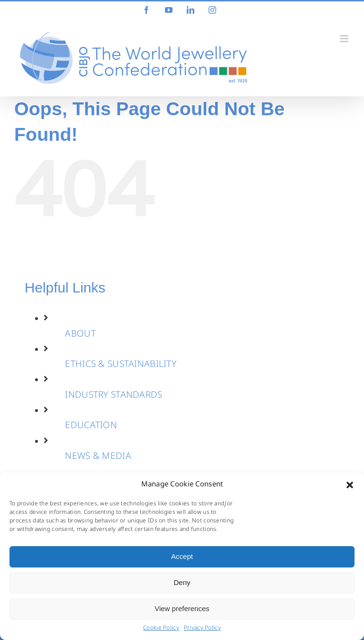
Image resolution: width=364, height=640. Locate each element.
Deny (182, 582)
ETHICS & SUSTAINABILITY (121, 365)
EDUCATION (91, 426)
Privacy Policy (202, 629)
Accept (182, 556)
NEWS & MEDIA (98, 457)
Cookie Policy (161, 629)
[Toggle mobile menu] (345, 39)
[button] (350, 485)
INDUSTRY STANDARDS (114, 396)
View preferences (182, 608)
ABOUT (80, 335)
